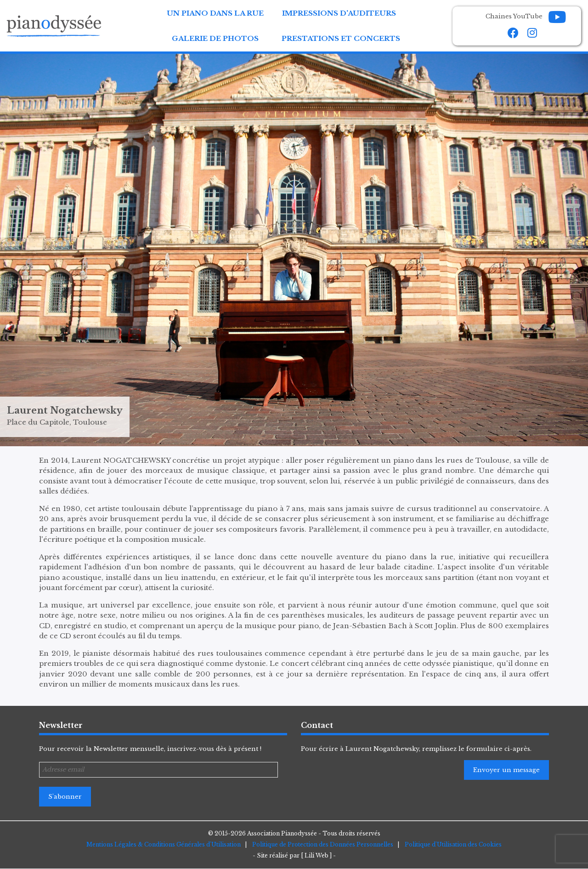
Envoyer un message (506, 770)
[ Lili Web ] (316, 855)
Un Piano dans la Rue (215, 13)
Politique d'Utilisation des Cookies (453, 844)
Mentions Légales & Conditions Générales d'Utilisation (164, 844)
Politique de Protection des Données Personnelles (323, 844)
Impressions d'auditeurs (339, 13)
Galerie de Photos (215, 38)
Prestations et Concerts (341, 38)
